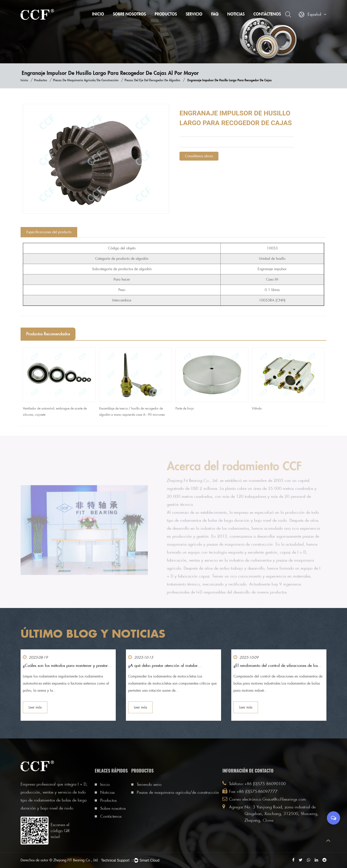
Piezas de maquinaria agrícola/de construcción (86, 80)
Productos (166, 14)
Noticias (236, 14)
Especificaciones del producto (49, 232)
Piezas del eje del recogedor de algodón (152, 80)
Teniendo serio (149, 784)
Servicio (194, 14)
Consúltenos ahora (199, 156)
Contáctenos (267, 14)
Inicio (98, 14)
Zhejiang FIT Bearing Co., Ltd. (76, 860)
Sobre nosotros (129, 14)
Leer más (35, 707)
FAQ (215, 14)
